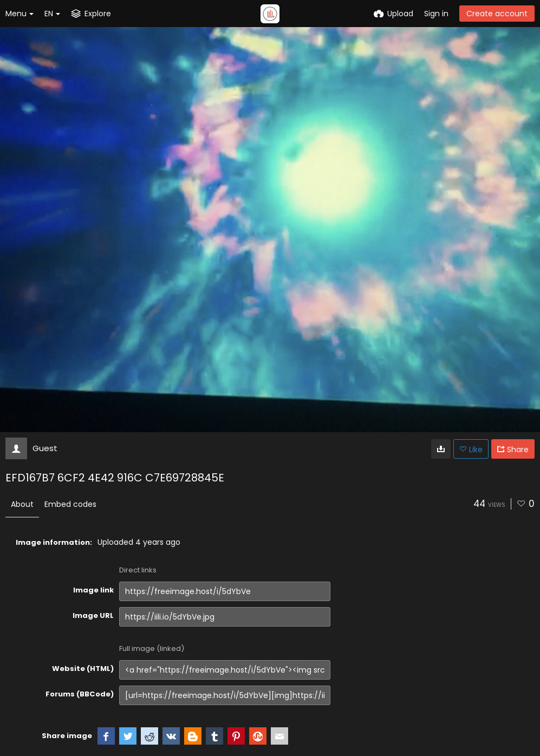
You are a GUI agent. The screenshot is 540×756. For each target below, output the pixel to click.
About (22, 504)
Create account (497, 14)
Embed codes (70, 504)
